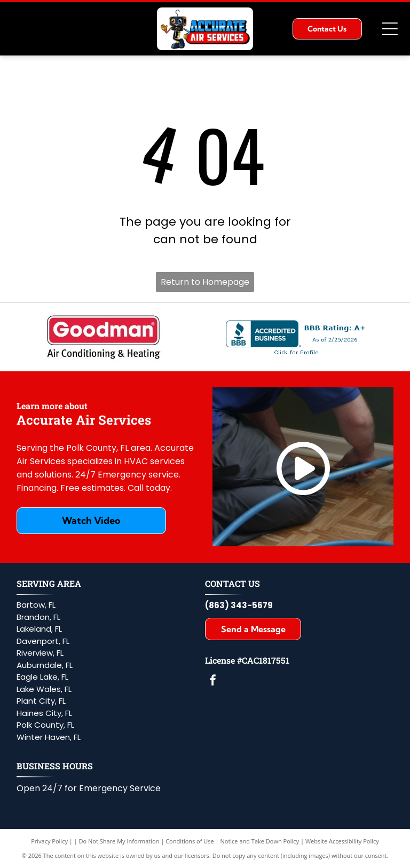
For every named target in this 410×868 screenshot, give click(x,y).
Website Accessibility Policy (342, 841)
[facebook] (213, 682)
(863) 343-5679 (239, 605)
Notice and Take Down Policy (260, 841)
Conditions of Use (190, 841)
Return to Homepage (205, 282)
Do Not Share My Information (119, 841)
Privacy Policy (49, 841)
